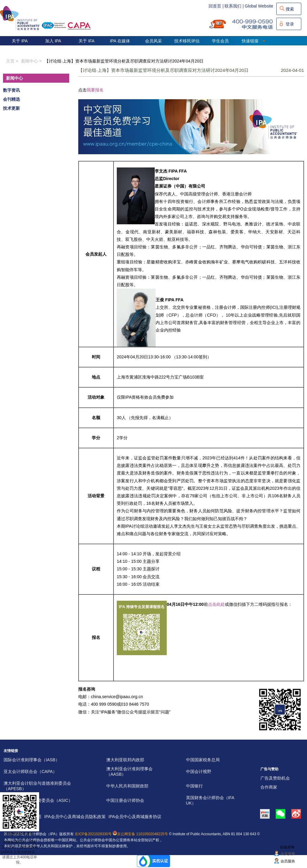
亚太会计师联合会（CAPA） (30, 771)
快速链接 (254, 41)
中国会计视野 (199, 771)
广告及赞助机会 (275, 778)
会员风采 (153, 41)
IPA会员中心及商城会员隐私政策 (75, 817)
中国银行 (194, 786)
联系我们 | (234, 6)
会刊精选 (11, 99)
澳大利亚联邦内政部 (125, 760)
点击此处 (216, 604)
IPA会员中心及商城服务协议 (135, 817)
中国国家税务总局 (203, 760)
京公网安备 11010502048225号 (140, 834)
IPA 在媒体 (120, 41)
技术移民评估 (187, 41)
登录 (290, 24)
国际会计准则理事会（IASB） (32, 760)
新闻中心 (14, 78)
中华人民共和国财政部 (127, 786)
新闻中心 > (31, 61)
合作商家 (269, 787)
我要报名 (95, 90)
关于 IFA (87, 41)
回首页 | (216, 6)
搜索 (290, 9)
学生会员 (220, 41)
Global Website (259, 6)
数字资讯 (11, 90)
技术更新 (11, 108)
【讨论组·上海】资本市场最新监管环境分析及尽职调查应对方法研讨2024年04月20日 (124, 61)
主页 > (12, 61)
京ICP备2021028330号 (93, 834)
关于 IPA (20, 41)
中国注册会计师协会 (125, 800)
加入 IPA (53, 41)
